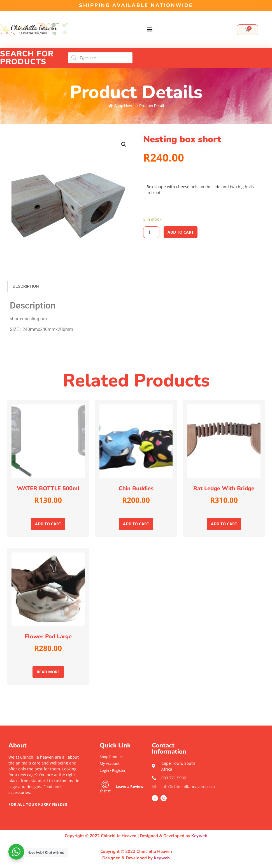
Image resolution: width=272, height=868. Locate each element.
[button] (150, 29)
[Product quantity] (151, 232)
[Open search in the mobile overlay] (100, 58)
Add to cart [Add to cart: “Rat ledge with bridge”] (224, 524)
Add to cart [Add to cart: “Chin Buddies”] (136, 524)
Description (26, 286)
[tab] (26, 286)
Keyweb (199, 836)
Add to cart (181, 232)
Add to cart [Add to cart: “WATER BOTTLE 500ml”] (48, 524)
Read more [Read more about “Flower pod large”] (48, 672)
